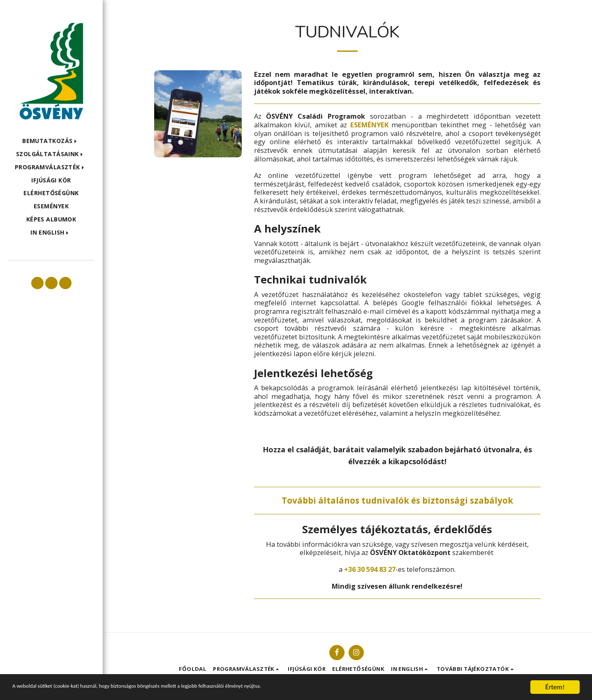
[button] (51, 141)
